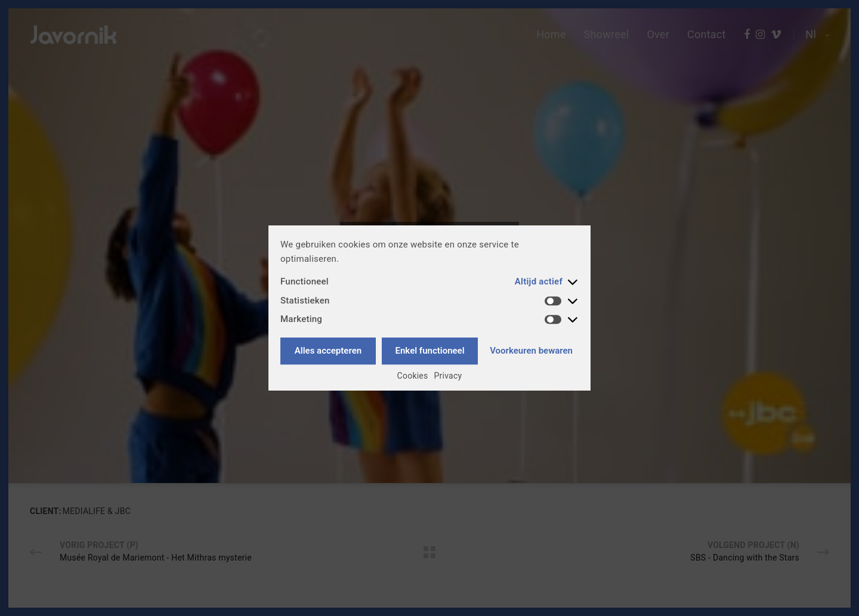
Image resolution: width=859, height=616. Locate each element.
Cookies (413, 376)
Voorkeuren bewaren (531, 351)
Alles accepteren (328, 351)
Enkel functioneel (430, 351)
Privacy (448, 376)
